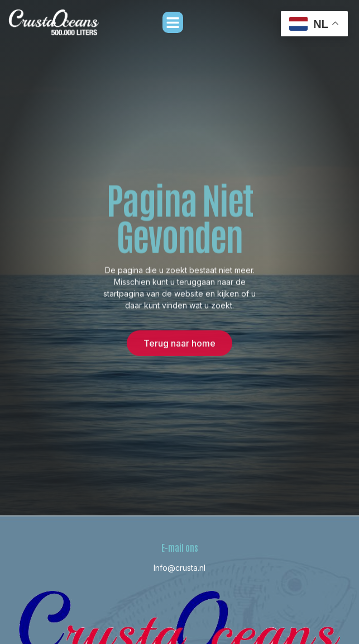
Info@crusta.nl (180, 568)
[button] (173, 22)
